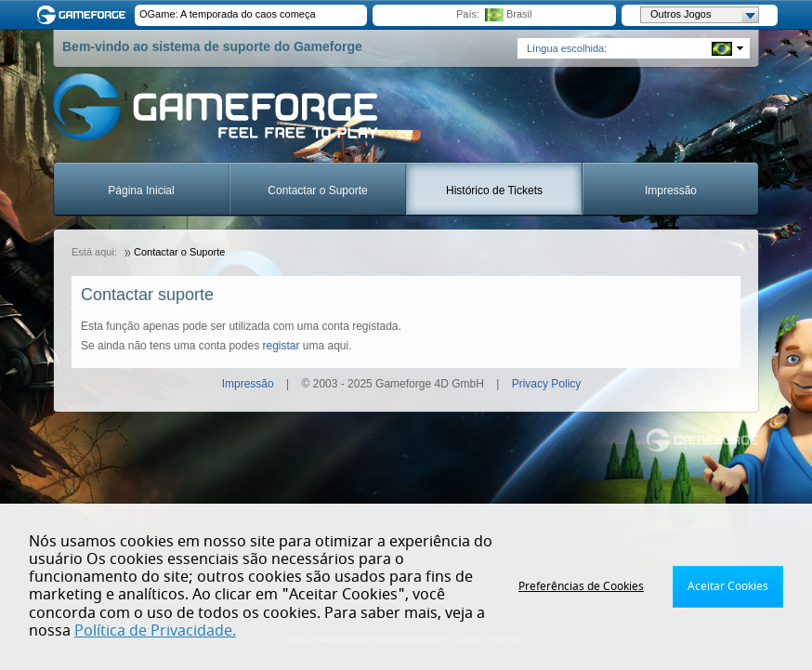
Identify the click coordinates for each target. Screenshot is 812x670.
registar (281, 346)
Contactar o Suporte (317, 190)
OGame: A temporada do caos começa (228, 14)
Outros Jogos (704, 15)
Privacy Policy (547, 384)
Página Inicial (141, 190)
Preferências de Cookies (581, 586)
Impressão (671, 190)
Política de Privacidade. (155, 631)
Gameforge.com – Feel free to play (85, 15)
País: (468, 14)
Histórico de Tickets (494, 190)
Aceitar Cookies (728, 586)
